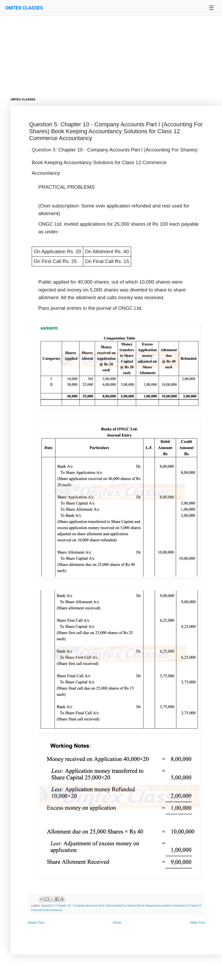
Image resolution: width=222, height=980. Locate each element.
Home (117, 923)
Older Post (197, 923)
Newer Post (36, 923)
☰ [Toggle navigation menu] (211, 8)
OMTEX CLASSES (24, 8)
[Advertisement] (106, 53)
